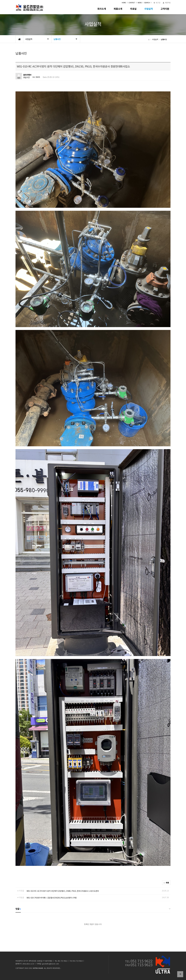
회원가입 (167, 3)
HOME (124, 3)
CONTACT (132, 3)
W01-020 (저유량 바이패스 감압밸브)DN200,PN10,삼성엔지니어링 (52, 898)
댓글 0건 (26, 77)
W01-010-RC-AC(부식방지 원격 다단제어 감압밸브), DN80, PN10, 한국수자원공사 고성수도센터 (63, 891)
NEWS (140, 3)
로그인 (157, 3)
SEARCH (147, 3)
